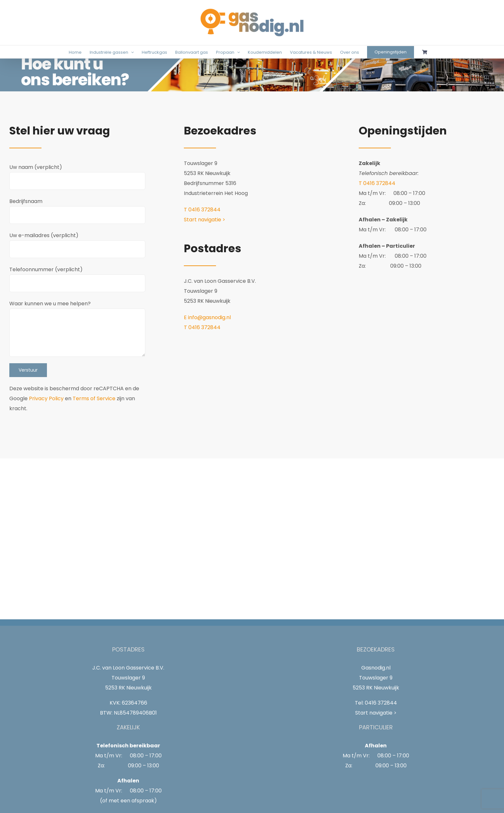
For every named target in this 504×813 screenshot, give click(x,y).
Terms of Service (94, 398)
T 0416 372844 (202, 210)
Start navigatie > (205, 220)
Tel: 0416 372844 (376, 703)
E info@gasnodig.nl (207, 317)
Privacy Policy (46, 398)
